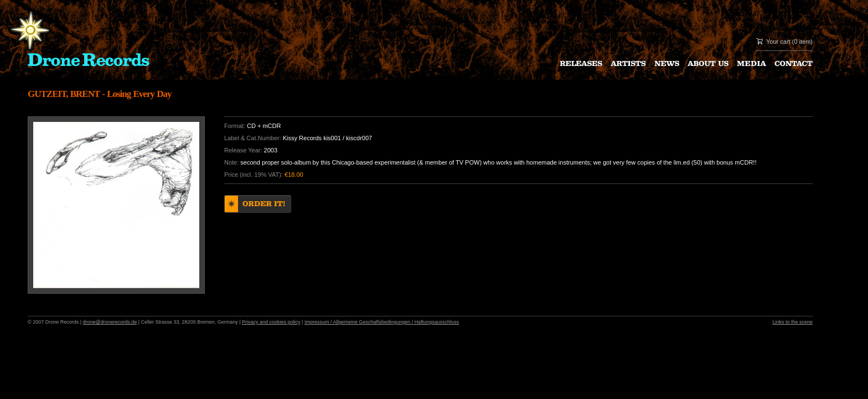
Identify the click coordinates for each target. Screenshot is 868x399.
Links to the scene (792, 322)
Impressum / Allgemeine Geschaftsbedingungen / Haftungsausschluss (382, 322)
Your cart (778, 42)
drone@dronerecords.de (110, 322)
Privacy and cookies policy (271, 322)
